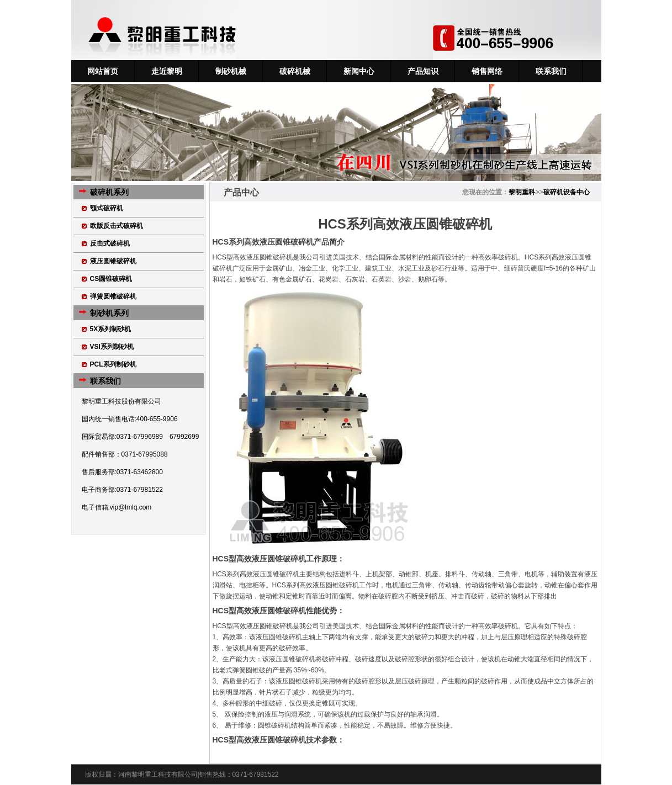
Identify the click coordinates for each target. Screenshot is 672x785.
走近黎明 (167, 71)
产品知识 (423, 71)
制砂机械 (231, 71)
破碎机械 (295, 71)
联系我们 (551, 71)
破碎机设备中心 (567, 192)
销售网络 (487, 71)
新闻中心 (359, 71)
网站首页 (103, 71)
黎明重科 (522, 192)
